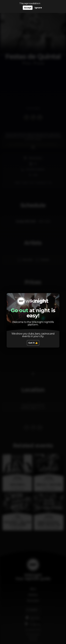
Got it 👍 (33, 343)
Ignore (38, 8)
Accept (28, 8)
